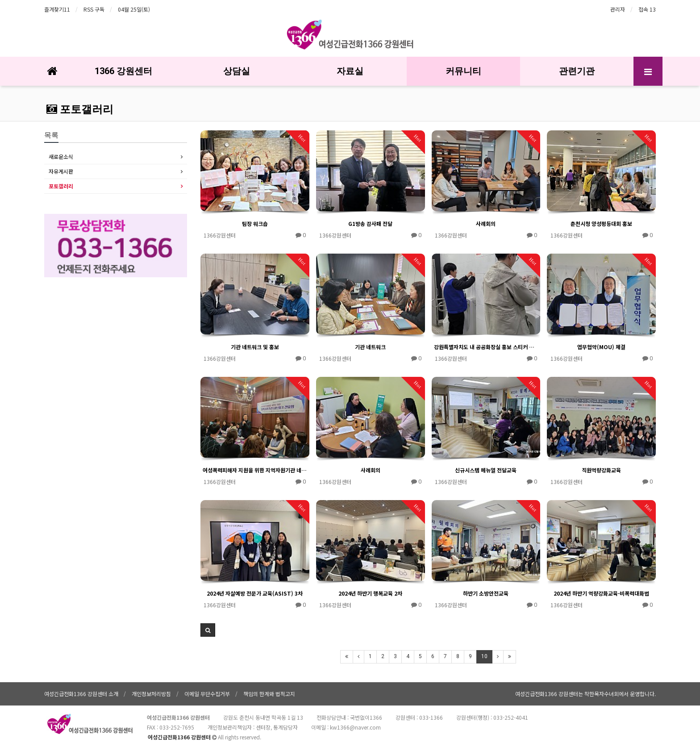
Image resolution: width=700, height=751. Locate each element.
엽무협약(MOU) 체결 (601, 347)
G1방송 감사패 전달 (370, 223)
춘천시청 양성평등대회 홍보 (601, 223)
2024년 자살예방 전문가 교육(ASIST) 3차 (255, 593)
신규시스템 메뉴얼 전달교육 (486, 470)
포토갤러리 (80, 109)
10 (484, 656)
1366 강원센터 (123, 71)
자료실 (350, 71)
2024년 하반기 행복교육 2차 (370, 593)
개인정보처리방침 (151, 694)
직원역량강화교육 (601, 470)
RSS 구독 (94, 9)
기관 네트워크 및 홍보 (255, 347)
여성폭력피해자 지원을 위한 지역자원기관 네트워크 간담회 (255, 470)
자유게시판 (61, 171)
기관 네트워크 (370, 347)
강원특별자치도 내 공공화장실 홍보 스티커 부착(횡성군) (486, 347)
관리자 (618, 9)
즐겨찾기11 (57, 9)
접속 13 (647, 9)
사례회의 (486, 223)
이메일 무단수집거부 (207, 694)
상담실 (237, 71)
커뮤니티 (463, 71)
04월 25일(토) (134, 9)
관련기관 (577, 71)
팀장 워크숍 (255, 223)
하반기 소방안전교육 (486, 593)
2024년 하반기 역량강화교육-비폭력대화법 (601, 593)
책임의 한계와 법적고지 (269, 694)
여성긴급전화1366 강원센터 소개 (81, 694)
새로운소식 (61, 156)
